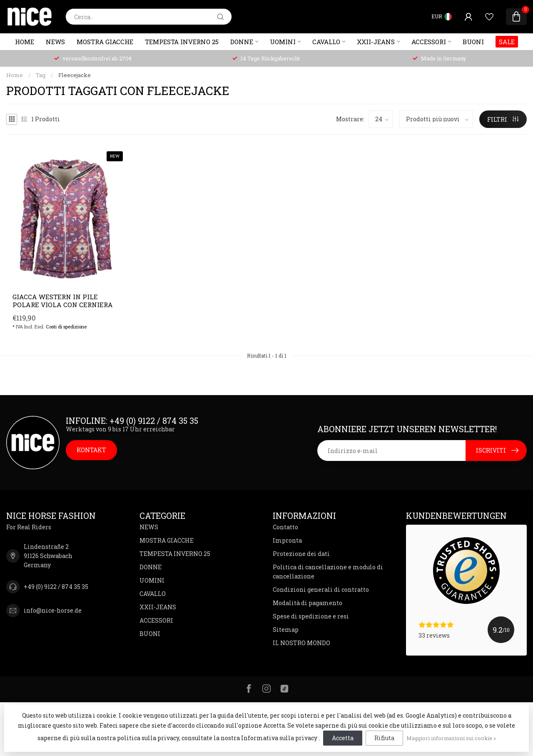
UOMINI (283, 42)
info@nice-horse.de (53, 610)
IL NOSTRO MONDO (301, 643)
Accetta (343, 738)
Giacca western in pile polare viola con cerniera (63, 301)
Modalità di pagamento (308, 603)
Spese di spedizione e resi (311, 616)
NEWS (55, 42)
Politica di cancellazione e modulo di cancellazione (328, 572)
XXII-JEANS (376, 42)
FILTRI (503, 119)
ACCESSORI (429, 42)
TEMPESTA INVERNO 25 (182, 42)
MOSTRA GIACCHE (105, 42)
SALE (507, 42)
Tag (41, 75)
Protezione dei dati (301, 554)
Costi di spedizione (66, 327)
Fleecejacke (75, 75)
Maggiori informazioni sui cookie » (451, 738)
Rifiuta (384, 738)
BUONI (473, 42)
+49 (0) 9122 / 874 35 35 (56, 587)
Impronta (287, 540)
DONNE (242, 42)
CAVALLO (326, 42)
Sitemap (286, 630)
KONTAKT (91, 450)
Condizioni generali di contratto (321, 590)
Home (25, 42)
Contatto (285, 527)
